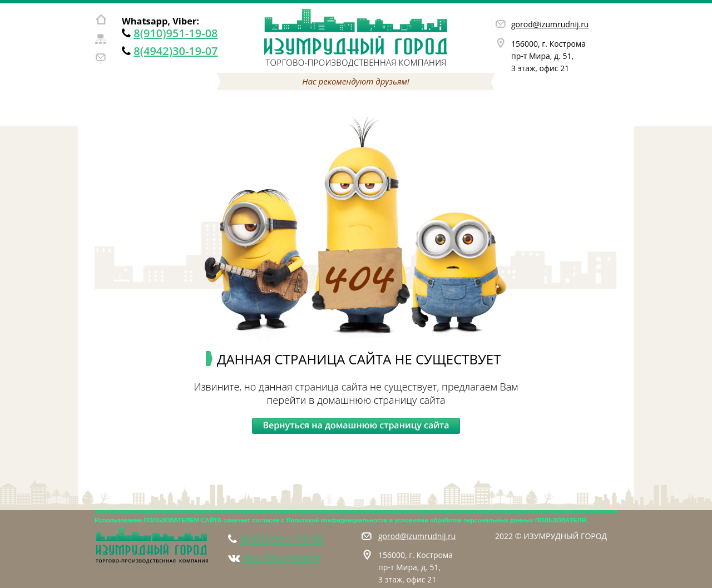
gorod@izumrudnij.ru (550, 24)
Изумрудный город (356, 32)
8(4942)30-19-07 (175, 51)
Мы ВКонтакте (281, 558)
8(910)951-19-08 (175, 33)
